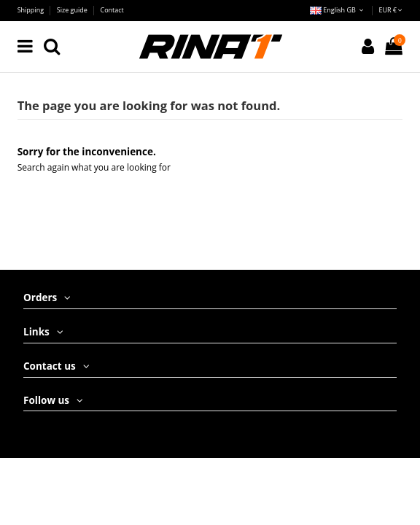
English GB (338, 10)
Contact (112, 10)
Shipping (32, 10)
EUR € (390, 10)
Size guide (73, 10)
